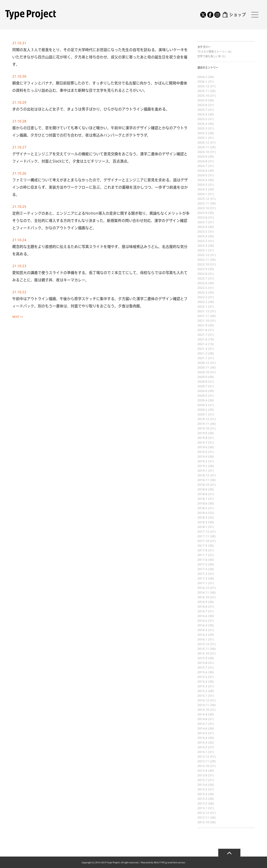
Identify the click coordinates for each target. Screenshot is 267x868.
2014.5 (202, 733)
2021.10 (203, 321)
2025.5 (202, 119)
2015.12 (203, 644)
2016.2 (202, 635)
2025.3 (202, 128)
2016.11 (203, 592)
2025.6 (202, 114)
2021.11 (203, 316)
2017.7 (202, 555)
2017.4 (202, 569)
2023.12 (203, 199)
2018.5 (202, 508)
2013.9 (202, 771)
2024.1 (202, 194)
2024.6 (202, 171)
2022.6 (202, 283)
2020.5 (202, 396)
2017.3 (202, 574)
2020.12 (203, 363)
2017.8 (202, 550)
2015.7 (202, 667)
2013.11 (203, 761)
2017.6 (202, 560)
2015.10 (203, 653)
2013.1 (202, 808)
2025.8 (202, 105)
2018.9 (202, 489)
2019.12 (203, 419)
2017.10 (203, 541)
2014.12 (203, 700)
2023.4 (202, 236)
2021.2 (202, 353)
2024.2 (202, 189)
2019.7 (202, 442)
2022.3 (202, 297)
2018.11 (203, 480)
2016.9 (202, 602)
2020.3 (202, 405)
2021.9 (202, 325)
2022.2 (202, 302)
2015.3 (202, 686)
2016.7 (202, 611)
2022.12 (203, 255)
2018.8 (202, 494)
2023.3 (202, 241)
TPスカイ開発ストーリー (213, 52)
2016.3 (202, 630)
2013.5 (202, 789)
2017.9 (202, 546)
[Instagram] (217, 15)
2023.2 (202, 246)
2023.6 (202, 227)
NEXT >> (18, 317)
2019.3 (202, 461)
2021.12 (203, 311)
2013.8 (202, 775)
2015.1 (202, 696)
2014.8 (202, 719)
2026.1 (202, 82)
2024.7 (202, 166)
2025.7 (202, 110)
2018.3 (202, 517)
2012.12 (203, 813)
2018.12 (203, 475)
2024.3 (202, 185)
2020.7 (202, 386)
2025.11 (203, 91)
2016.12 (203, 588)
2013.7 (202, 780)
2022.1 (202, 307)
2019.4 (202, 457)
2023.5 (202, 232)
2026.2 (202, 77)
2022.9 (202, 269)
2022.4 (202, 292)
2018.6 (202, 503)
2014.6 (202, 728)
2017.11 (203, 536)
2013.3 (202, 799)
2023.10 (203, 208)
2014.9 (202, 714)
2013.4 (202, 794)
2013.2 (202, 803)
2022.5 (202, 288)
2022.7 (202, 278)
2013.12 (203, 757)
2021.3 (202, 349)
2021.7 (202, 335)
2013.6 (202, 785)
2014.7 (202, 724)
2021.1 (202, 358)
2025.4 (202, 124)
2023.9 (202, 213)
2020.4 (202, 400)
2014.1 (202, 752)
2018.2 (202, 522)
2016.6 (202, 616)
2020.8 (202, 382)
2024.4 (202, 180)
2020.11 (203, 367)
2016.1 (202, 639)
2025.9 (202, 100)
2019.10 (203, 428)
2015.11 (203, 649)
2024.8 (202, 161)
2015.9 (202, 658)
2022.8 (202, 274)
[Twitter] (203, 15)
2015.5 (202, 677)
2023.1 (202, 250)
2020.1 (202, 414)
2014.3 (202, 742)
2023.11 (203, 203)
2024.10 (203, 152)
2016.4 (202, 625)
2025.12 (203, 86)
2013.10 (203, 766)
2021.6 (202, 339)
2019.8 (202, 438)
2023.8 (202, 217)
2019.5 (202, 452)
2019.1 (202, 471)
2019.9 (202, 433)
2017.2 (202, 578)
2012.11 (203, 817)
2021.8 (202, 330)
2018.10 (203, 485)
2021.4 (202, 344)
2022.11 (203, 260)
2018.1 (202, 527)
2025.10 (203, 96)
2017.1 (202, 583)
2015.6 (202, 672)
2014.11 (203, 705)
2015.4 (202, 682)
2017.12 (203, 532)
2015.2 (202, 691)
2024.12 (203, 142)
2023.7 (202, 222)
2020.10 (203, 372)
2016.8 (202, 607)
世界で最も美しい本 (210, 56)
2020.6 (202, 391)
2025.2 (202, 133)
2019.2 (202, 466)
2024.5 (202, 175)
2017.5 (202, 564)
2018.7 (202, 499)
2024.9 (202, 157)
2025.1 (202, 138)
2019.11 (203, 424)
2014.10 (203, 710)
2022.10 (203, 264)
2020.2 (202, 410)
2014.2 (202, 747)
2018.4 (202, 513)
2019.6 (202, 447)
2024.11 (203, 147)
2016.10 (203, 597)
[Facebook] (210, 15)
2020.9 (202, 377)
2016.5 (202, 621)
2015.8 (202, 663)
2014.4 (202, 738)
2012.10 (203, 822)
